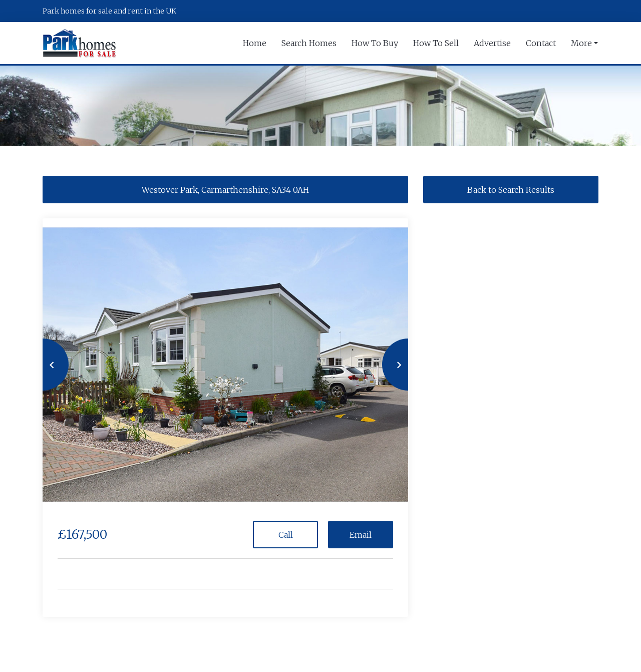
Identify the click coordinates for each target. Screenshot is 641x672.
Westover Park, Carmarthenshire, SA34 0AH (225, 190)
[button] (43, 365)
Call (286, 535)
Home (255, 43)
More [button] (581, 43)
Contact (541, 43)
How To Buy (375, 43)
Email (361, 535)
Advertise (492, 43)
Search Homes (309, 43)
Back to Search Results (511, 190)
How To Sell (436, 43)
